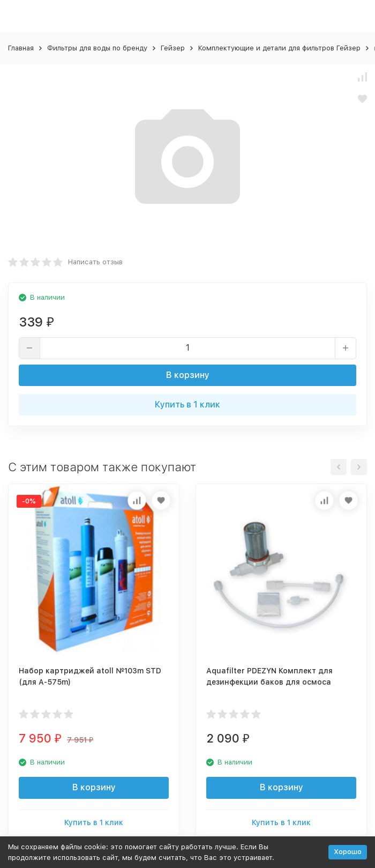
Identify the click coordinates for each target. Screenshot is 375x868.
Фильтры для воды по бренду (97, 48)
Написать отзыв (95, 262)
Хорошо (348, 852)
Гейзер (173, 48)
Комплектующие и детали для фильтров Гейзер (279, 48)
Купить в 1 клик (187, 405)
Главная (21, 48)
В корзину (188, 375)
